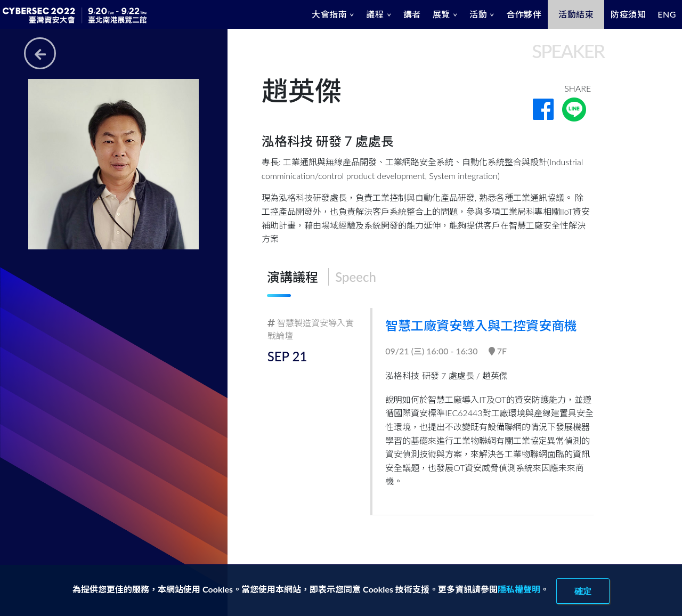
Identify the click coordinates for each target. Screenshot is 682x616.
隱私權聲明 (519, 589)
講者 (412, 14)
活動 (478, 14)
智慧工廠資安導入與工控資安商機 (482, 325)
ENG (667, 14)
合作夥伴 (524, 14)
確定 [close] (583, 591)
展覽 (441, 14)
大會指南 (329, 14)
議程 (375, 14)
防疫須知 (628, 14)
